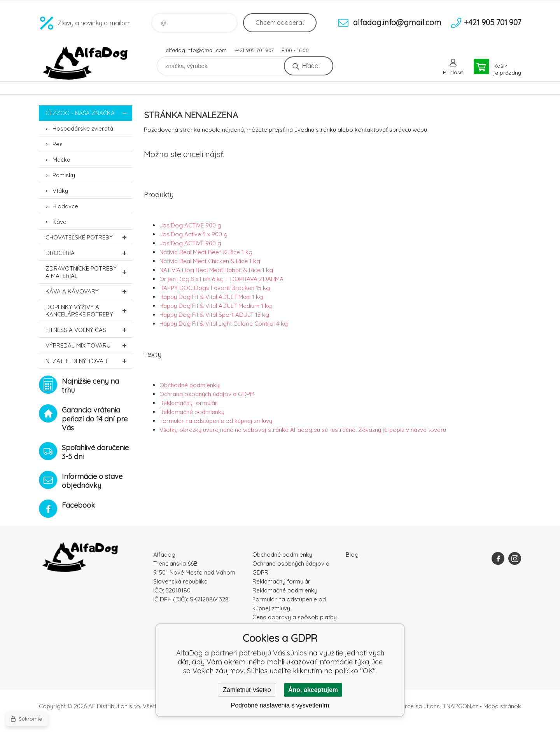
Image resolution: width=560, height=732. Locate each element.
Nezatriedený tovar (89, 361)
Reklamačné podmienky (192, 412)
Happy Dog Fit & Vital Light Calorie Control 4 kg (224, 324)
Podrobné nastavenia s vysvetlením (280, 705)
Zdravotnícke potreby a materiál (89, 272)
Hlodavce (65, 206)
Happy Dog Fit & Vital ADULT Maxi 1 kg (211, 297)
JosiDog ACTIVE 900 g (190, 225)
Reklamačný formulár (188, 403)
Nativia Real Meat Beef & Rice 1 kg (206, 252)
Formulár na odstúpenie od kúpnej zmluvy (216, 421)
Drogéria (89, 253)
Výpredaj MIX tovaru (89, 345)
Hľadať (311, 66)
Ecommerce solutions (410, 706)
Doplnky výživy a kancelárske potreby (89, 311)
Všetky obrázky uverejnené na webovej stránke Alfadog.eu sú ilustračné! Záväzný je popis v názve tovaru (303, 430)
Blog (352, 555)
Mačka (61, 160)
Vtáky (60, 191)
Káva (59, 222)
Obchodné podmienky (189, 385)
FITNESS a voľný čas (89, 330)
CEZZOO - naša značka (89, 113)
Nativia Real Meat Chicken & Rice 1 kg (210, 261)
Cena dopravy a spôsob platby (295, 617)
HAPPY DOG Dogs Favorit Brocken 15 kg (215, 288)
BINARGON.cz (460, 706)
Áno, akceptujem (313, 690)
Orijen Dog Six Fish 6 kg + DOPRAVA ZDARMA (221, 279)
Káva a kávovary (89, 291)
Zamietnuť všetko (247, 690)
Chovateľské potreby (89, 237)
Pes (58, 144)
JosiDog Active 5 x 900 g (193, 234)
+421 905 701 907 (254, 50)
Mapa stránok (502, 706)
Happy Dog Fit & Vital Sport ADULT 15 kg (214, 315)
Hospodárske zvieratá (83, 128)
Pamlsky (64, 175)
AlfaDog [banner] (86, 63)
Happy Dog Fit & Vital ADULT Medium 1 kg (216, 306)
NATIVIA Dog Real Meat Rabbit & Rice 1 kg (216, 270)
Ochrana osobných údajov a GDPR (207, 394)
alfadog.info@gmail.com (196, 50)
